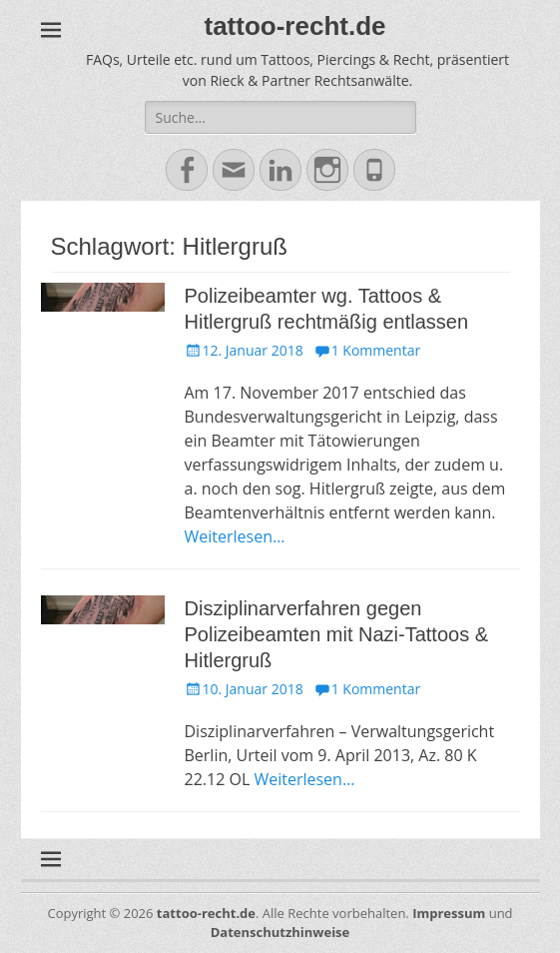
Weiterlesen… (235, 536)
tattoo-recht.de (295, 26)
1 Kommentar (376, 350)
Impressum (449, 913)
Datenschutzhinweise (280, 932)
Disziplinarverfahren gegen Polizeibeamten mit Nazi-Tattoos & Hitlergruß (337, 634)
